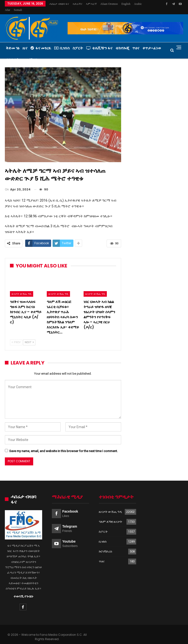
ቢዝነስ (62, 42)
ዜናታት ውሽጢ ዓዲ (22, 288)
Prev (16, 337)
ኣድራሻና (78, 4)
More (126, 4)
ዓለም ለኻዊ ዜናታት (110, 516)
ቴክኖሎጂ (122, 42)
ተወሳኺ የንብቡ (23, 591)
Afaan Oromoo (109, 4)
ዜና (25, 42)
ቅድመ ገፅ (13, 42)
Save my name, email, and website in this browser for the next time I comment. (63, 445)
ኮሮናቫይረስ (106, 546)
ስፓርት (78, 42)
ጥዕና (136, 42)
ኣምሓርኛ (91, 4)
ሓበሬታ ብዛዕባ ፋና (59, 4)
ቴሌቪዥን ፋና (99, 42)
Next (29, 337)
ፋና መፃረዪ (41, 42)
